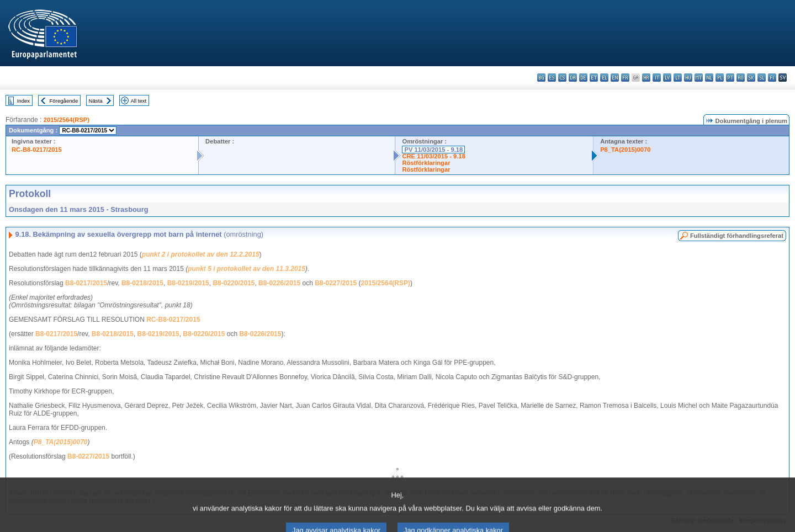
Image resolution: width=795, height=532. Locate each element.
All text (138, 101)
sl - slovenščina (762, 78)
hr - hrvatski (646, 78)
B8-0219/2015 (188, 283)
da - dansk (573, 78)
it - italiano (657, 78)
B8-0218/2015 (142, 283)
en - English (615, 78)
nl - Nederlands (709, 78)
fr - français (625, 78)
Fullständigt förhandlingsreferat (737, 236)
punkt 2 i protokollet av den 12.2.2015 (201, 254)
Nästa (96, 101)
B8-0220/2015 (234, 283)
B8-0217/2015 (86, 283)
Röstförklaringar (426, 163)
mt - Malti (699, 78)
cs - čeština (562, 78)
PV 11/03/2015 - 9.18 (433, 150)
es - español (552, 78)
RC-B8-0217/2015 (37, 150)
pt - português (730, 78)
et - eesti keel (594, 78)
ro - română (741, 78)
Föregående (64, 101)
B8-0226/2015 (279, 283)
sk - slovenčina (751, 78)
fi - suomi (772, 78)
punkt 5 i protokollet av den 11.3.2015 (247, 269)
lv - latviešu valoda (667, 78)
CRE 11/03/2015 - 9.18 (433, 156)
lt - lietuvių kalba (678, 78)
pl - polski (720, 78)
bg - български (541, 78)
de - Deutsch (583, 78)
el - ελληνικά (604, 78)
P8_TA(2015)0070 (625, 150)
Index (23, 101)
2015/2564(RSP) (67, 120)
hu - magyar (688, 78)
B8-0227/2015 (336, 283)
